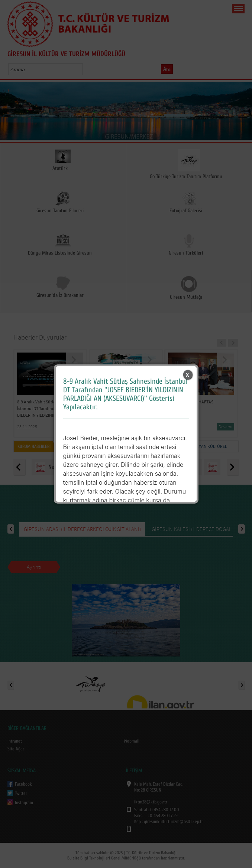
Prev (8, 113)
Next (244, 113)
